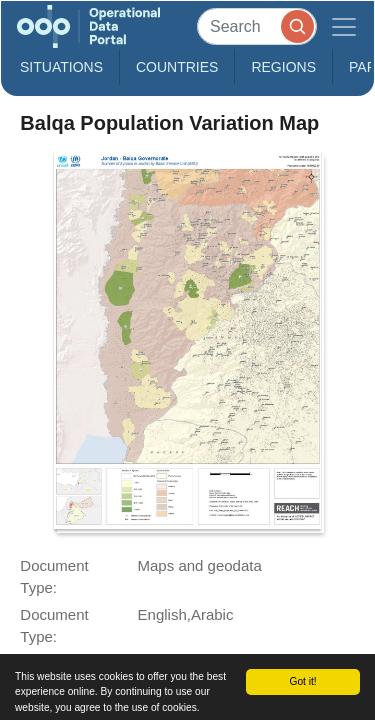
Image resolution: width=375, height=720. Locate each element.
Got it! (302, 681)
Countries (177, 67)
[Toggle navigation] (344, 26)
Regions (283, 67)
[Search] (257, 26)
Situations (61, 67)
